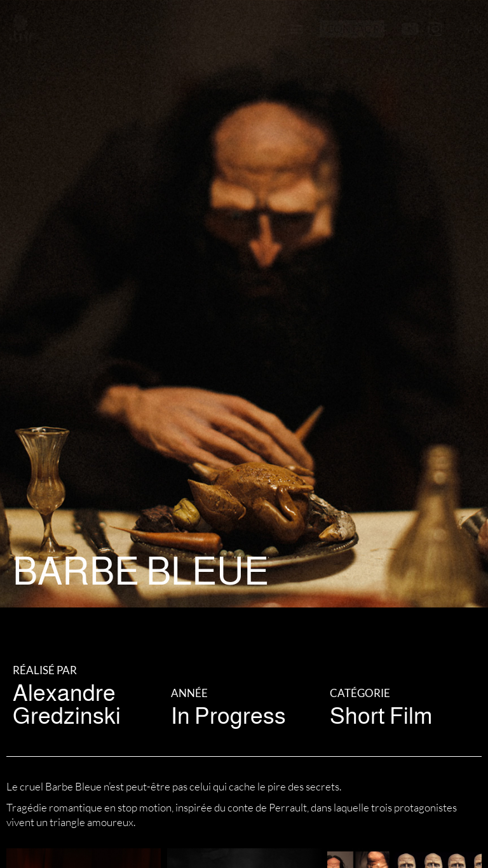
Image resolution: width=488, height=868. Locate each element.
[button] (296, 29)
